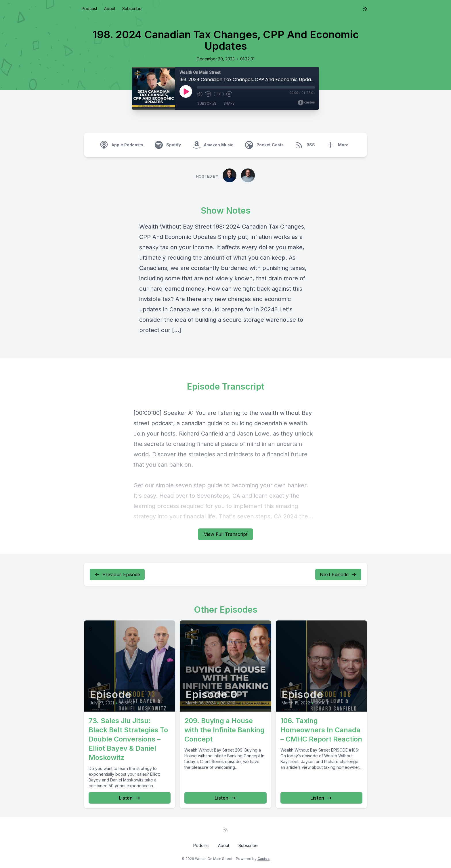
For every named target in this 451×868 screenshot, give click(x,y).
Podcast (89, 8)
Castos (263, 859)
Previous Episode (117, 574)
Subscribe (132, 8)
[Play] (186, 91)
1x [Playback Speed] (219, 94)
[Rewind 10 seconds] (208, 94)
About (110, 8)
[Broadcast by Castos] (306, 103)
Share (229, 103)
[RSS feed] (365, 9)
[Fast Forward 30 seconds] (229, 94)
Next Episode (338, 574)
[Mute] (200, 94)
